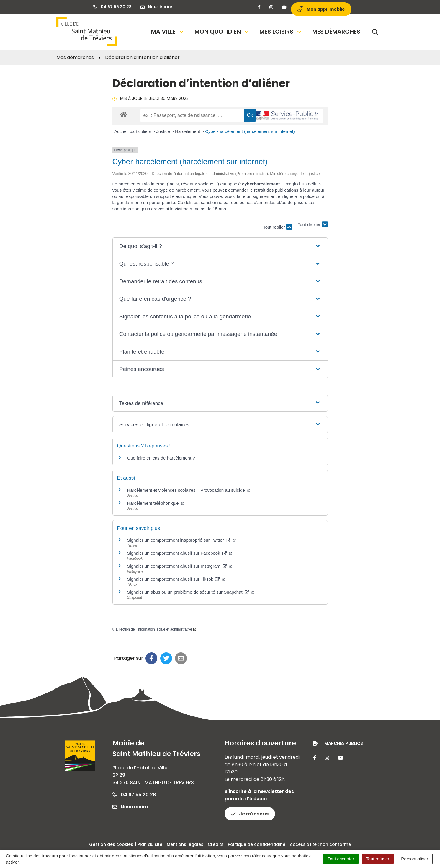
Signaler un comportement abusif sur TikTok (176, 579)
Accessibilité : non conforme (320, 844)
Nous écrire (130, 807)
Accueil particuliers (133, 131)
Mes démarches (336, 32)
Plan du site (150, 844)
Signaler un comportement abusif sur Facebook (180, 553)
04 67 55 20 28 (134, 795)
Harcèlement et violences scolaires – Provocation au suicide (189, 490)
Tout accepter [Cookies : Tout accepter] (341, 859)
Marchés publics (344, 743)
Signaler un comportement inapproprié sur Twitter (182, 540)
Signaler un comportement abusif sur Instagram (180, 566)
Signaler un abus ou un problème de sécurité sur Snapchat (191, 592)
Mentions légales (185, 844)
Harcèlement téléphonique (156, 503)
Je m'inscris (250, 814)
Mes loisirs (281, 32)
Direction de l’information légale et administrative (156, 629)
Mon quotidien (222, 32)
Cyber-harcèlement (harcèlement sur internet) (250, 131)
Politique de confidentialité (257, 844)
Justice (164, 131)
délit (312, 184)
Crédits (216, 844)
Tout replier (277, 227)
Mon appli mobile (321, 9)
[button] (220, 246)
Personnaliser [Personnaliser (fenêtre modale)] (415, 859)
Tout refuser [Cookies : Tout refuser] (378, 859)
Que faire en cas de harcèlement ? (161, 458)
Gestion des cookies (111, 844)
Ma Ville (168, 32)
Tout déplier (313, 224)
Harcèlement (188, 131)
